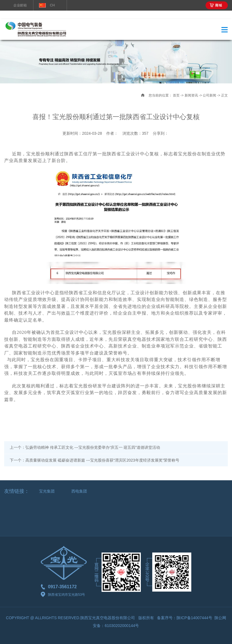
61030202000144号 (122, 626)
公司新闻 (209, 95)
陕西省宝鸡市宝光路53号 (63, 595)
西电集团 (79, 491)
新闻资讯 (191, 95)
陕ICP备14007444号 (194, 618)
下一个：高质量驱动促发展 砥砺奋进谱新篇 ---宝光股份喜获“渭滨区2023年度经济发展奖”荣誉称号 (95, 460)
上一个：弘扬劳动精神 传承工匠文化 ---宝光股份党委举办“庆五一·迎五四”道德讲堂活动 (85, 447)
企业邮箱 (20, 5)
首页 (176, 95)
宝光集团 (47, 491)
